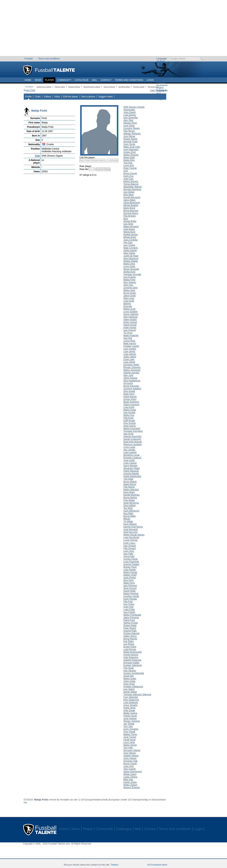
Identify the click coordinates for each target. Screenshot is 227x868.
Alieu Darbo (129, 253)
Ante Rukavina (131, 657)
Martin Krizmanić (132, 428)
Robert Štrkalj (130, 139)
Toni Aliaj (128, 163)
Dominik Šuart (131, 142)
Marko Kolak (130, 410)
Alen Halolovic (131, 317)
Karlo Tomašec (131, 729)
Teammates (129, 110)
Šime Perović (130, 588)
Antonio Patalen (131, 564)
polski (159, 75)
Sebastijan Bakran (133, 187)
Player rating (60, 87)
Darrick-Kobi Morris (133, 527)
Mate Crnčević (131, 248)
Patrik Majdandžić (132, 476)
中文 (159, 93)
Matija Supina (130, 713)
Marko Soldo (130, 679)
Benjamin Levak (132, 455)
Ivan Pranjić (129, 612)
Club (37, 156)
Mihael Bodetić (131, 205)
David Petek (130, 591)
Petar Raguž (130, 628)
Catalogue (81, 80)
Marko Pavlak (130, 572)
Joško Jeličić (130, 357)
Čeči (126, 171)
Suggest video (124, 87)
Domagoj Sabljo (131, 663)
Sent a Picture (109, 87)
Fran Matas (129, 500)
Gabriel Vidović (131, 756)
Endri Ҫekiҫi (129, 543)
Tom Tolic (128, 726)
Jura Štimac (129, 136)
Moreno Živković (132, 788)
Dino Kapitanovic (132, 381)
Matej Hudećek (131, 336)
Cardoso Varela (131, 596)
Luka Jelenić (130, 354)
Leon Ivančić (130, 349)
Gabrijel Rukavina (132, 660)
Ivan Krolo (129, 434)
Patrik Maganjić (131, 471)
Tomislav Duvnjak (132, 274)
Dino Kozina (130, 423)
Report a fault (139, 87)
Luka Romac (130, 649)
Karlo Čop (129, 176)
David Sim (129, 676)
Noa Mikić (128, 514)
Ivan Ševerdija (131, 118)
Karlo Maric (129, 492)
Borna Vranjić (130, 764)
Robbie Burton (131, 235)
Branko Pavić (130, 567)
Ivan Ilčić (128, 338)
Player (49, 80)
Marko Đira (129, 160)
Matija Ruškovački (133, 652)
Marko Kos (129, 415)
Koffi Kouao (129, 421)
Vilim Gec (128, 285)
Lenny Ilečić (129, 341)
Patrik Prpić (129, 620)
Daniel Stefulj (130, 692)
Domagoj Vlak (131, 761)
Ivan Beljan (129, 192)
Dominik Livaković (132, 458)
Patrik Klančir (130, 397)
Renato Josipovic (132, 367)
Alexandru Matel (132, 468)
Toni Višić (128, 748)
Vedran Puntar (131, 623)
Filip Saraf (129, 668)
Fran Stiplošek (131, 697)
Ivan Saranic (130, 671)
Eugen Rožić (130, 647)
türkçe (160, 99)
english (160, 64)
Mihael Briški (130, 221)
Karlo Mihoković (131, 511)
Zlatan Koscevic (131, 405)
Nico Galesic (130, 282)
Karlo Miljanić (130, 524)
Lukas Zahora (130, 777)
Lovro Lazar (129, 447)
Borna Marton (130, 498)
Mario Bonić (129, 208)
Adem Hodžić (130, 320)
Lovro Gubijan (131, 312)
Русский (161, 83)
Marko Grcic (130, 309)
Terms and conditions (49, 59)
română (160, 80)
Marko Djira (129, 264)
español (161, 67)
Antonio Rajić (130, 631)
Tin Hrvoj (128, 333)
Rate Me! (84, 169)
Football (29, 59)
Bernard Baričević (132, 189)
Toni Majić (129, 479)
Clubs (38, 97)
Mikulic (127, 519)
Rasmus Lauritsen (133, 444)
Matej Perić (129, 583)
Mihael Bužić (130, 237)
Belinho (127, 304)
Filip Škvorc (129, 131)
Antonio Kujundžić (132, 436)
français (161, 72)
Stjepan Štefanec (132, 134)
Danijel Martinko (132, 495)
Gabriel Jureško (131, 373)
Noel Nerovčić (131, 532)
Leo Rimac (129, 644)
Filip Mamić (129, 487)
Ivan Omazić (130, 546)
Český (160, 77)
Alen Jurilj (128, 375)
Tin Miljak (128, 521)
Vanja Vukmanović (133, 772)
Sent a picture (88, 97)
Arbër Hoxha (130, 328)
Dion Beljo (129, 195)
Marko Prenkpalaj (132, 615)
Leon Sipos (129, 126)
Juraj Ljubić (129, 460)
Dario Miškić (130, 506)
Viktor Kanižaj (130, 378)
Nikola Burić (129, 232)
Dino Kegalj (129, 391)
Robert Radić (130, 625)
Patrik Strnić (130, 708)
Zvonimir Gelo (131, 288)
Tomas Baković (131, 184)
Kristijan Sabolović (133, 665)
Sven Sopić (129, 684)
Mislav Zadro (130, 774)
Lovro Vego (129, 742)
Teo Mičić (128, 508)
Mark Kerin (129, 394)
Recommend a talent (92, 87)
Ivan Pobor (129, 604)
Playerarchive (153, 87)
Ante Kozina (130, 426)
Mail (95, 80)
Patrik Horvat (130, 325)
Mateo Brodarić (131, 227)
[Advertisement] (113, 29)
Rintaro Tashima (132, 721)
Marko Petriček (131, 594)
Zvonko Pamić (131, 559)
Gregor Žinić (130, 152)
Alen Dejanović (131, 258)
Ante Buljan (129, 229)
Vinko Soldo (129, 681)
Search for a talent (44, 87)
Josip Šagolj (130, 112)
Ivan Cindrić (129, 245)
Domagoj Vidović (132, 750)
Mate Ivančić (130, 343)
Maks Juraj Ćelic (132, 147)
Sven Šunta (129, 144)
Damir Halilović (131, 314)
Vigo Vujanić (130, 769)
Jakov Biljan (129, 200)
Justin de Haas (131, 256)
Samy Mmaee (130, 466)
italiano (160, 69)
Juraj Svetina (130, 718)
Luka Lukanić (130, 463)
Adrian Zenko (130, 782)
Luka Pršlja (129, 610)
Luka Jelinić (129, 362)
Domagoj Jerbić (131, 365)
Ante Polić (129, 607)
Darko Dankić (130, 250)
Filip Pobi (128, 602)
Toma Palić (129, 556)
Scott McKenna (131, 503)
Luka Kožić (129, 407)
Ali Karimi (128, 383)
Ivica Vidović (130, 753)
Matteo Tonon (130, 734)
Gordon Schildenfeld (134, 673)
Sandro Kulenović (132, 439)
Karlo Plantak (130, 599)
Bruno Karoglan (131, 386)
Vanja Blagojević (132, 203)
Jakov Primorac (131, 618)
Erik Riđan (129, 641)
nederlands (162, 91)
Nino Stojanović (131, 700)
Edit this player (71, 97)
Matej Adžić (129, 158)
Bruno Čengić (130, 173)
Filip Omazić (130, 548)
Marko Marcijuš (131, 490)
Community (64, 80)
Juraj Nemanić (131, 529)
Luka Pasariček (131, 562)
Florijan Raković (131, 633)
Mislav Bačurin (131, 181)
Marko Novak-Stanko (134, 535)
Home (28, 80)
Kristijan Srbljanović (133, 687)
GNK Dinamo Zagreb (134, 107)
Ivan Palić (128, 554)
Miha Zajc (128, 780)
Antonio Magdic (131, 474)
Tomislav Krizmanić (133, 431)
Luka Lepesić (130, 452)
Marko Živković (131, 155)
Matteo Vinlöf (130, 575)
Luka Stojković (131, 703)
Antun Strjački (130, 705)
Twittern (115, 865)
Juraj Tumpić (130, 737)
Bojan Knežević (131, 402)
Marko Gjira (129, 290)
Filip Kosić (129, 418)
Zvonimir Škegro (132, 128)
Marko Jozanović (132, 370)
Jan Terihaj (129, 724)
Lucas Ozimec (131, 540)
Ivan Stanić (129, 689)
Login (150, 80)
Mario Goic (129, 298)
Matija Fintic (129, 280)
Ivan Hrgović (130, 330)
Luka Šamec (130, 115)
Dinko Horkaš (130, 322)
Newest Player (74, 87)
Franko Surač (130, 716)
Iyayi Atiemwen (131, 150)
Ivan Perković (130, 586)
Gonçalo (128, 306)
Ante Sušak (129, 710)
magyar (160, 96)
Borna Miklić (130, 516)
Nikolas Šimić (130, 123)
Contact (106, 80)
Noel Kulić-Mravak (133, 442)
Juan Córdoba (131, 240)
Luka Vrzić (129, 766)
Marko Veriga (130, 745)
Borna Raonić (130, 639)
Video (57, 97)
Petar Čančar (130, 168)
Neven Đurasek (131, 269)
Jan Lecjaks (129, 450)
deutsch (161, 61)
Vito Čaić (128, 243)
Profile (28, 97)
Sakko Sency (130, 636)
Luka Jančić (129, 351)
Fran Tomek (129, 732)
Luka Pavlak (130, 570)
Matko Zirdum (130, 785)
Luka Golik (129, 301)
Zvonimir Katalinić (132, 389)
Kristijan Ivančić (131, 346)
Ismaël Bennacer (132, 197)
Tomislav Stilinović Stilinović (137, 695)
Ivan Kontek (129, 413)
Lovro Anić (129, 165)
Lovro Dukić (129, 266)
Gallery (47, 97)
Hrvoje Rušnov (131, 655)
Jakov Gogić (130, 296)
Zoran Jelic (129, 359)
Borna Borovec (131, 211)
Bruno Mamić (130, 482)
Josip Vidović (130, 758)
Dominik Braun (131, 213)
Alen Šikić (128, 120)
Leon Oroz (129, 551)
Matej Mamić (130, 484)
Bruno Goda (130, 293)
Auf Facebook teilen (157, 865)
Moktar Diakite (131, 261)
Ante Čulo (128, 179)
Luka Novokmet (131, 537)
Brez (126, 219)
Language (162, 59)
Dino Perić (129, 580)
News (38, 80)
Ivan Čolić (30, 90)
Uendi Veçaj (129, 740)
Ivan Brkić (128, 224)
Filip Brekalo (130, 216)
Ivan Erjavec (130, 277)
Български (162, 85)
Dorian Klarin (130, 399)
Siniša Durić (129, 272)
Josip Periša (130, 578)
